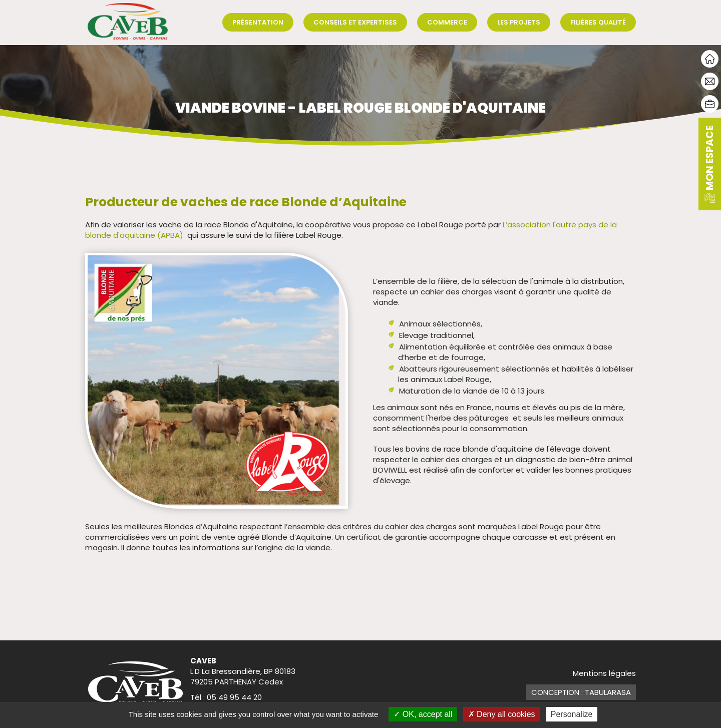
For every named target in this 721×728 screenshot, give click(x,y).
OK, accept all (423, 714)
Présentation (258, 22)
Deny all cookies (502, 714)
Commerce (447, 22)
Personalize (572, 714)
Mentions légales (604, 673)
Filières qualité (598, 22)
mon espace (709, 164)
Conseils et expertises (355, 22)
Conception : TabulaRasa (581, 692)
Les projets (519, 22)
